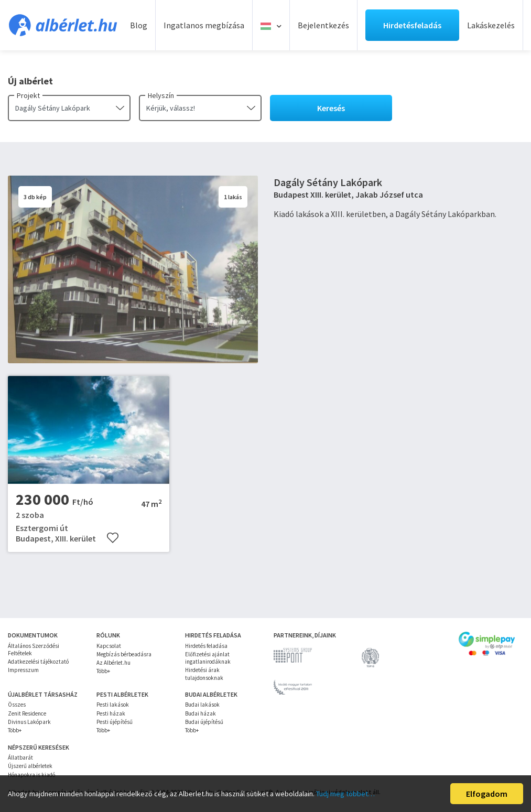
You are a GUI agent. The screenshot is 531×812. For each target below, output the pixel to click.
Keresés (331, 108)
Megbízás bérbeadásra (124, 654)
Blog (139, 25)
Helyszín (161, 95)
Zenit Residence (27, 713)
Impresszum (23, 670)
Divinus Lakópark (29, 722)
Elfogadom (487, 794)
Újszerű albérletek (30, 766)
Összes (17, 705)
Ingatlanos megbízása (204, 25)
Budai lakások (202, 705)
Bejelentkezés (323, 25)
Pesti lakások (113, 705)
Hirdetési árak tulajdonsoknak (204, 674)
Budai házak (201, 713)
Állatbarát (20, 757)
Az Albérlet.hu (113, 663)
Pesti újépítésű (115, 722)
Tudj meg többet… (345, 794)
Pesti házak (111, 713)
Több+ (103, 671)
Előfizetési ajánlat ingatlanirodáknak (208, 658)
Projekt (28, 95)
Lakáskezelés (491, 25)
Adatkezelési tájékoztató (38, 662)
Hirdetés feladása (206, 646)
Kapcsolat (109, 646)
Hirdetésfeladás (412, 25)
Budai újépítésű (204, 722)
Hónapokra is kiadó (31, 775)
